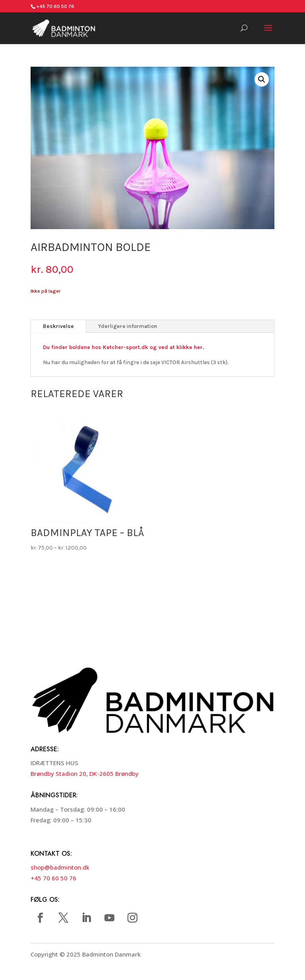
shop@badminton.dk (60, 867)
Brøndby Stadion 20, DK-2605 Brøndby (85, 774)
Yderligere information (128, 326)
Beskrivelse (58, 326)
